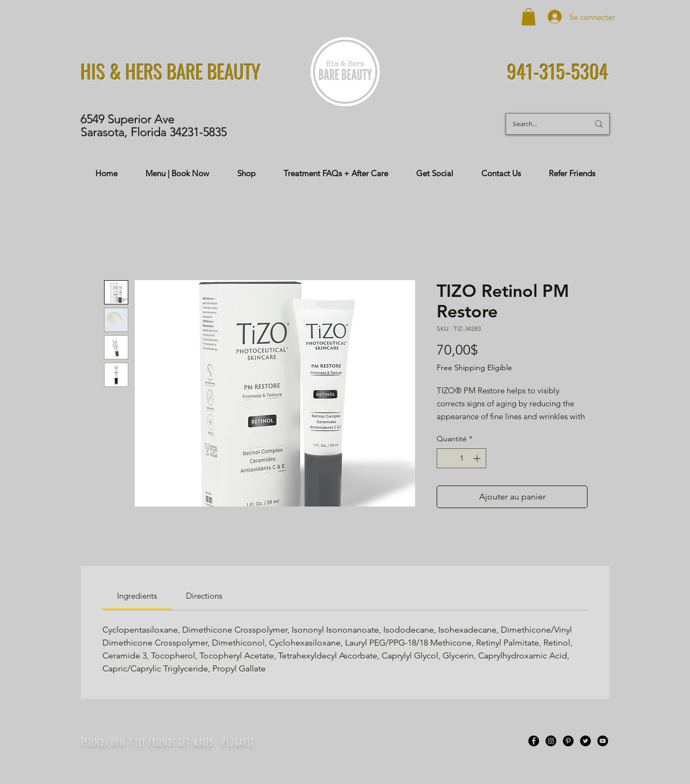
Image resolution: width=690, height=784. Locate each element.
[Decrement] (445, 458)
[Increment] (478, 458)
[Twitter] (585, 741)
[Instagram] (551, 741)
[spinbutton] (461, 458)
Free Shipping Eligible (474, 367)
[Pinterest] (568, 741)
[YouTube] (603, 741)
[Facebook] (534, 741)
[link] (137, 596)
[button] (529, 17)
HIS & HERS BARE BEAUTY (171, 71)
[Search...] (543, 124)
